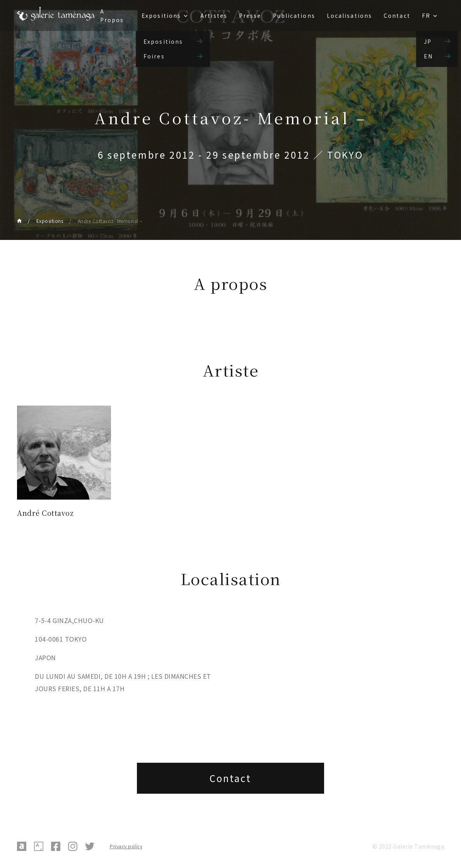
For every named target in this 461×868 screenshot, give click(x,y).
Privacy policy (126, 846)
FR (426, 15)
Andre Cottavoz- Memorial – (110, 221)
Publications (294, 15)
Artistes (214, 15)
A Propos (112, 15)
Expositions (161, 15)
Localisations (349, 15)
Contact (397, 15)
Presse (250, 15)
